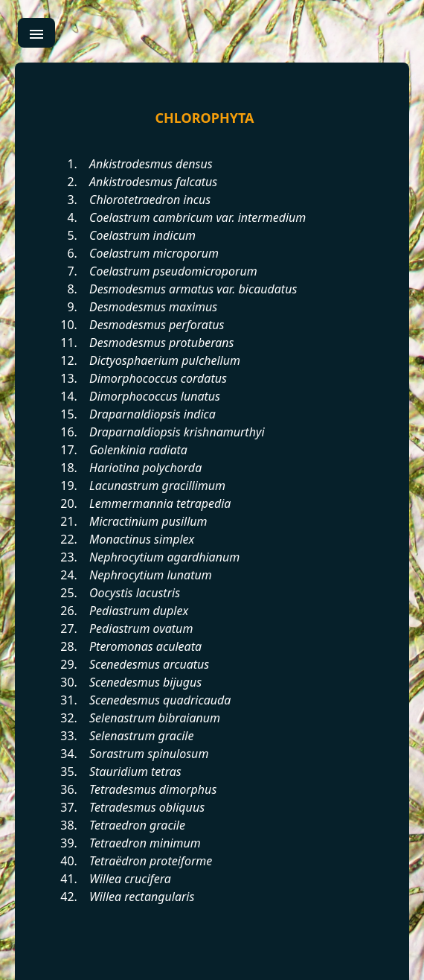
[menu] (36, 33)
